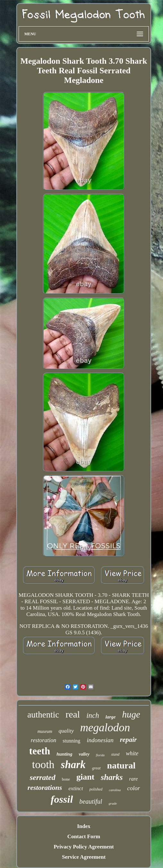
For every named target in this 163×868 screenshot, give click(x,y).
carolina (115, 790)
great (96, 768)
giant (85, 777)
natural (121, 765)
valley (84, 754)
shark (73, 765)
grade (113, 803)
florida (100, 755)
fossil (62, 799)
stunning (71, 741)
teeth (40, 751)
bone (66, 779)
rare (133, 779)
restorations (45, 787)
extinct (76, 788)
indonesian (100, 740)
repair (129, 740)
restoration (43, 740)
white (132, 753)
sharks (112, 777)
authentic (43, 715)
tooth (43, 764)
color (133, 788)
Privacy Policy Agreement (84, 847)
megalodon (105, 728)
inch (93, 715)
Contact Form (84, 836)
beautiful (91, 801)
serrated (43, 777)
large (111, 717)
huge (131, 714)
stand (115, 754)
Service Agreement (84, 857)
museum (45, 731)
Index (84, 826)
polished (96, 789)
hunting (64, 754)
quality (66, 731)
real (73, 714)
